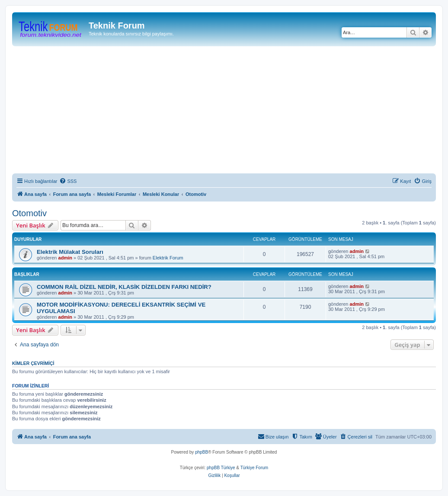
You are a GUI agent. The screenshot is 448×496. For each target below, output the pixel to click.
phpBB (202, 452)
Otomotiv (29, 213)
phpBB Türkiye (221, 468)
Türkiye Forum (254, 468)
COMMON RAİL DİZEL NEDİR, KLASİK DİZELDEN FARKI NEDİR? (124, 287)
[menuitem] (68, 181)
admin (65, 258)
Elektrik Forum (168, 258)
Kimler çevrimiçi (33, 363)
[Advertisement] (230, 111)
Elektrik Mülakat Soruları (70, 252)
